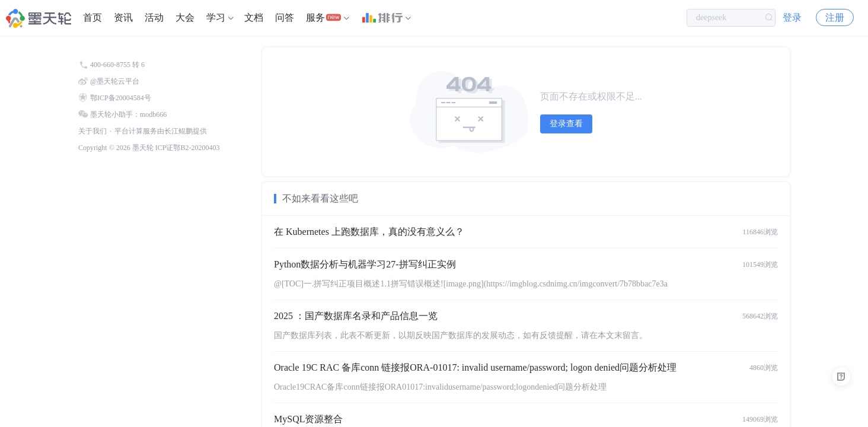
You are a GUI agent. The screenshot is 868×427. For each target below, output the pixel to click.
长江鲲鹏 (178, 131)
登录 (792, 17)
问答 (285, 17)
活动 (154, 17)
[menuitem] (92, 18)
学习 (216, 17)
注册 (835, 17)
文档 (254, 17)
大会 (185, 17)
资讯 (123, 17)
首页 (92, 17)
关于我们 (92, 131)
